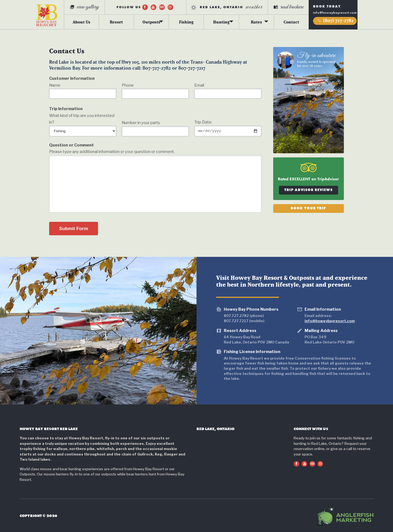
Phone (128, 83)
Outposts (151, 20)
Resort (116, 20)
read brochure (288, 7)
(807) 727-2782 (336, 19)
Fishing (186, 20)
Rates (256, 20)
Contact (291, 20)
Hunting (221, 20)
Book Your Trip (308, 206)
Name (55, 83)
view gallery (84, 7)
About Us (81, 20)
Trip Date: (203, 119)
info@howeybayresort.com (335, 12)
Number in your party (141, 121)
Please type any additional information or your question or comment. (112, 150)
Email (199, 83)
